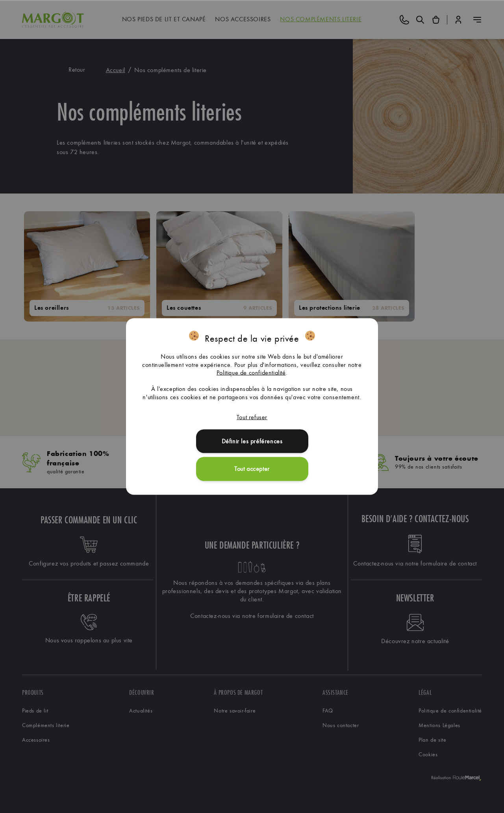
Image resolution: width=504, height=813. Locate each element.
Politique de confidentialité (251, 373)
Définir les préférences (252, 441)
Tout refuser (252, 417)
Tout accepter (252, 469)
